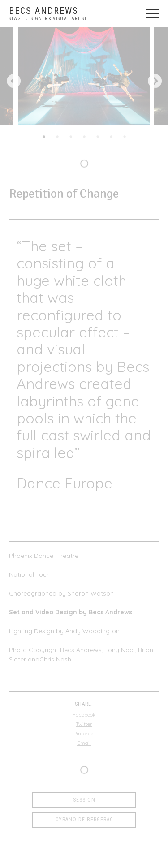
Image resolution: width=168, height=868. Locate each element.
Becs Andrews (44, 11)
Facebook (84, 715)
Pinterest (84, 733)
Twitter (84, 724)
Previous (13, 82)
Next (155, 82)
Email (84, 743)
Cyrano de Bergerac (84, 820)
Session (84, 800)
